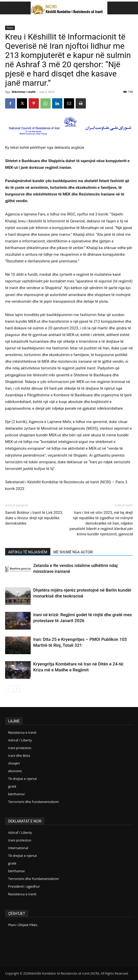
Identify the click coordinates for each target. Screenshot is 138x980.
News (10, 28)
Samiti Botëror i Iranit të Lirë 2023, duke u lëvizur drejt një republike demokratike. (34, 518)
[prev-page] (8, 689)
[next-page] (16, 689)
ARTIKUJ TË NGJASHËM (28, 552)
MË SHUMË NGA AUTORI (73, 552)
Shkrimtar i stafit (24, 92)
